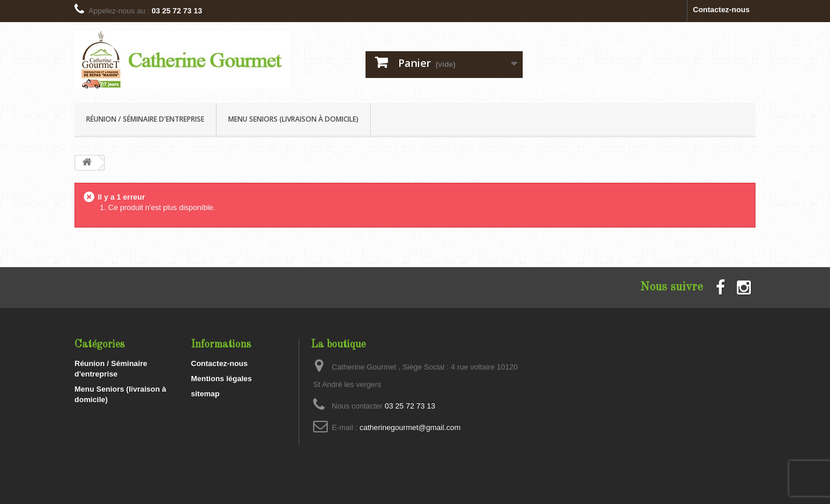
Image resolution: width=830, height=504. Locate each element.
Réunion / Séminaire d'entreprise (145, 119)
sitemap (205, 394)
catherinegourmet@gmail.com (410, 427)
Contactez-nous (722, 10)
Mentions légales (221, 379)
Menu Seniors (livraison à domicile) (293, 119)
